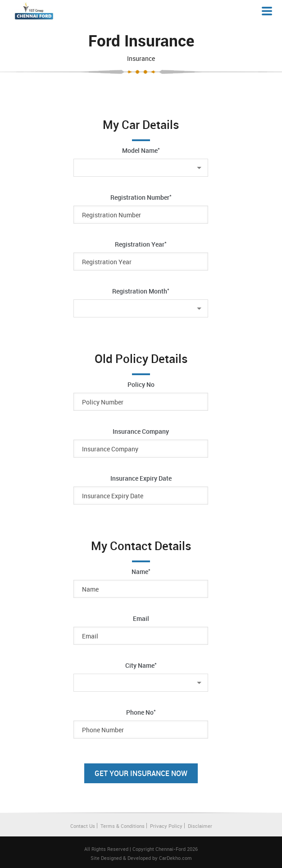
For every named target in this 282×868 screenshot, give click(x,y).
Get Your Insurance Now (141, 773)
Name (141, 571)
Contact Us (83, 826)
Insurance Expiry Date (141, 478)
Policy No (141, 384)
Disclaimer (200, 826)
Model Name (141, 150)
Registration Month (141, 291)
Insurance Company (141, 431)
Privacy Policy (166, 826)
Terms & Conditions (123, 826)
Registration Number (141, 197)
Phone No (141, 712)
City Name (141, 665)
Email (141, 618)
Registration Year (141, 244)
